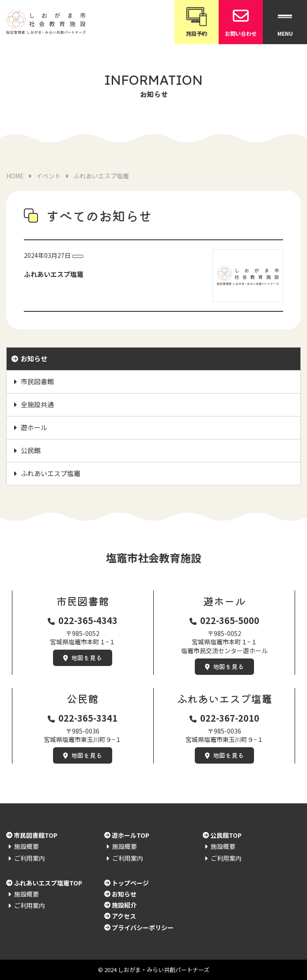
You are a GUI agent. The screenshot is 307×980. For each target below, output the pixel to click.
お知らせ (34, 358)
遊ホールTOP (131, 835)
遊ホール (34, 427)
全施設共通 (37, 404)
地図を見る (87, 658)
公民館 (31, 450)
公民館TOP (226, 835)
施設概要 (27, 846)
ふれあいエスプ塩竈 (51, 473)
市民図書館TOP (36, 835)
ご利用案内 (30, 858)
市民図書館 (37, 381)
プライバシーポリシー (143, 927)
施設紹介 (124, 905)
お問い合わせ (241, 21)
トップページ (130, 883)
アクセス (124, 916)
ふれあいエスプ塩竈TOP (48, 883)
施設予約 (197, 21)
